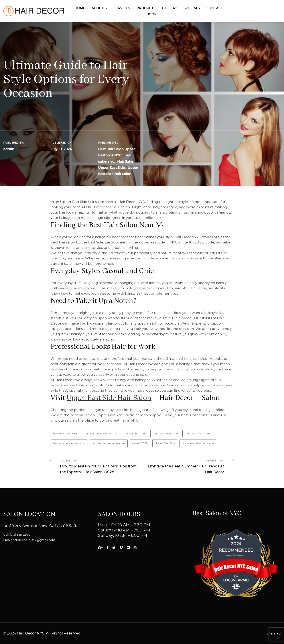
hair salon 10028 (135, 433)
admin (9, 149)
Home (80, 8)
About (98, 8)
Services (122, 8)
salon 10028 (140, 443)
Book (151, 14)
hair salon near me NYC (200, 433)
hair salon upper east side (69, 443)
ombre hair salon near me (109, 443)
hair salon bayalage (165, 433)
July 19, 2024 (61, 149)
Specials (192, 8)
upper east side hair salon (198, 443)
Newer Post (185, 467)
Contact (215, 8)
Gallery (170, 8)
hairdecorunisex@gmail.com (34, 540)
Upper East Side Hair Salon (109, 398)
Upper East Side (165, 443)
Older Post (99, 467)
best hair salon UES (65, 433)
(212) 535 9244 (20, 535)
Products (146, 8)
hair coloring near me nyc (101, 433)
